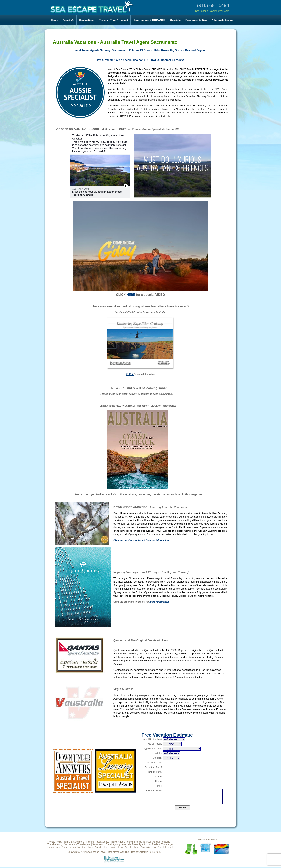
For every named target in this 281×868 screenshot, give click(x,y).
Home (54, 20)
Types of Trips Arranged (114, 20)
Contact (56, 30)
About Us (68, 20)
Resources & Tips (196, 20)
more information (159, 602)
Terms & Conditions (74, 842)
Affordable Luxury (223, 20)
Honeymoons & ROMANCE (149, 20)
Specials (175, 20)
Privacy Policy (55, 842)
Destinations (87, 20)
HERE (131, 295)
